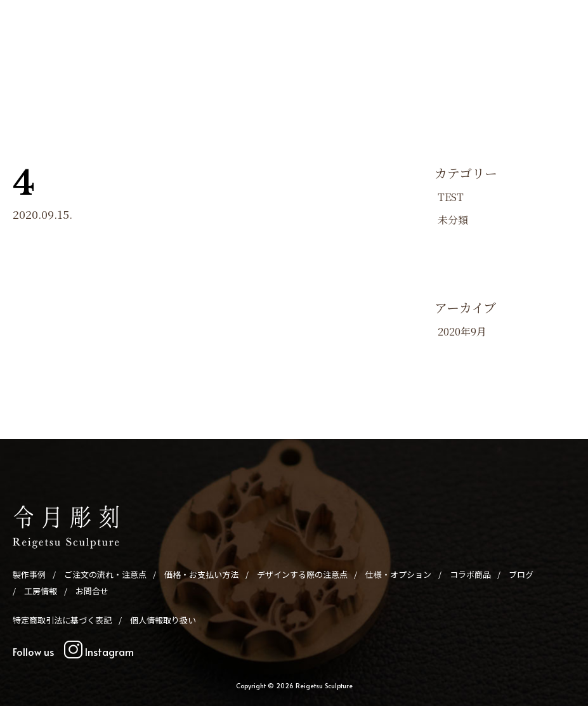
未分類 (453, 220)
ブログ (497, 62)
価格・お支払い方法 (209, 62)
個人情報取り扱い (163, 620)
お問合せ (271, 81)
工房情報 (536, 62)
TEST (451, 197)
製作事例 (53, 62)
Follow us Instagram (73, 651)
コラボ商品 (454, 62)
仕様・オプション (390, 62)
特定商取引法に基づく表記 (62, 620)
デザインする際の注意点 (302, 62)
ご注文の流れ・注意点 (121, 62)
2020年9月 (462, 331)
